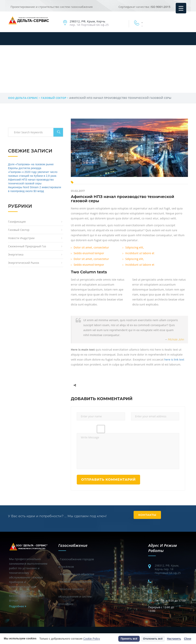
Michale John (176, 340)
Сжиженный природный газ (27, 246)
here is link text (174, 359)
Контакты (147, 515)
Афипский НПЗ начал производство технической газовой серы (122, 199)
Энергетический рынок (24, 263)
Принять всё (129, 639)
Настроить (174, 639)
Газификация (17, 222)
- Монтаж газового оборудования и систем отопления (75, 596)
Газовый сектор (19, 230)
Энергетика (16, 254)
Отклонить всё (153, 639)
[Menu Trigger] (181, 8)
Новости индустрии (21, 238)
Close (188, 639)
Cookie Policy (92, 639)
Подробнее (18, 606)
